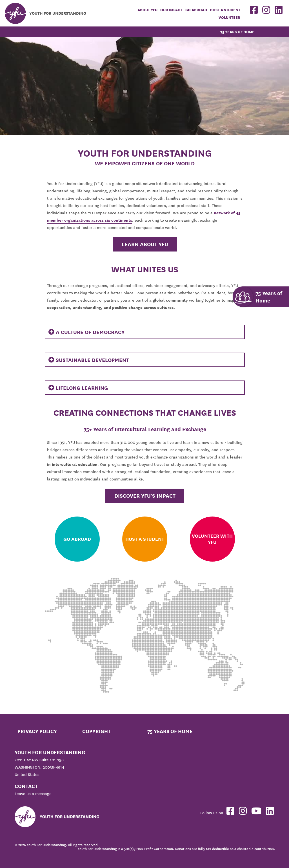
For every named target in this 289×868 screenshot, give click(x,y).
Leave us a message (33, 794)
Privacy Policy (37, 731)
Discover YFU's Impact (145, 496)
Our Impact (171, 10)
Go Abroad (196, 10)
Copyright (96, 731)
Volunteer (229, 18)
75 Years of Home (237, 32)
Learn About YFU (145, 244)
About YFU (147, 10)
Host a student (225, 10)
